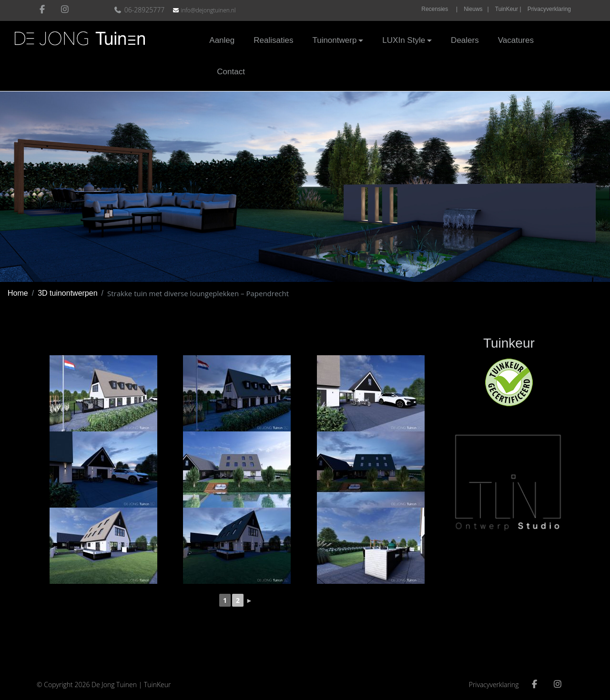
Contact (231, 71)
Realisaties (273, 40)
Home (18, 293)
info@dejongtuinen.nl (208, 10)
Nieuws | (476, 9)
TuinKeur (158, 685)
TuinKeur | (508, 9)
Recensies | (439, 9)
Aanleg (222, 40)
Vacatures (516, 40)
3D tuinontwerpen (67, 293)
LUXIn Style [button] (404, 40)
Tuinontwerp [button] (334, 40)
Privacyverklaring (549, 9)
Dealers (465, 40)
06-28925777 (140, 10)
